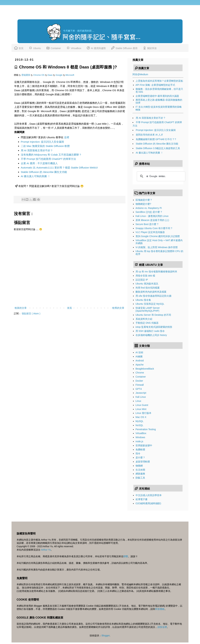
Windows (140, 437)
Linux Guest (142, 405)
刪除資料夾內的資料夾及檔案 (151, 292)
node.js (139, 441)
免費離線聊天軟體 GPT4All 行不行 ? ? (156, 139)
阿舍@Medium (140, 74)
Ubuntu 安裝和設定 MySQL (150, 304)
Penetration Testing (146, 429)
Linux (138, 401)
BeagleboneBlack (145, 369)
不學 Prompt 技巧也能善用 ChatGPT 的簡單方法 (48, 159)
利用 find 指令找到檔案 (148, 288)
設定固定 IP (142, 280)
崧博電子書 (142, 499)
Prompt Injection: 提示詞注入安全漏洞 (42, 142)
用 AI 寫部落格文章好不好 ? (37, 150)
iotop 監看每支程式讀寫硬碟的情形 (154, 327)
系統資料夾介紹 (144, 319)
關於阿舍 (150, 48)
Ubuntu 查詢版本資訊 (147, 284)
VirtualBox (141, 433)
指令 (138, 453)
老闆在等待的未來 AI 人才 (149, 135)
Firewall (140, 385)
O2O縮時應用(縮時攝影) (148, 503)
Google (59, 75)
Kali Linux (141, 397)
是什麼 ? (140, 458)
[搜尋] (161, 176)
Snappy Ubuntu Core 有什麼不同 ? (154, 228)
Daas (50, 75)
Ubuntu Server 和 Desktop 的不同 (153, 315)
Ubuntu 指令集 (143, 300)
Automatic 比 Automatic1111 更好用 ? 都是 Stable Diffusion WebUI (59, 168)
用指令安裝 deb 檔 (145, 276)
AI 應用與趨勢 (96, 48)
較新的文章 (21, 308)
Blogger (106, 636)
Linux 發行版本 (143, 413)
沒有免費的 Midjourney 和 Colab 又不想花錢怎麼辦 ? (51, 155)
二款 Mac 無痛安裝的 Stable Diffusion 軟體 (45, 146)
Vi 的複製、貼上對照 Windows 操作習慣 (157, 247)
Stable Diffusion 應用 (124, 48)
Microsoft (70, 75)
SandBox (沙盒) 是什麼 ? (149, 212)
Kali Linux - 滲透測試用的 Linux (152, 216)
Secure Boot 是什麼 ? (147, 224)
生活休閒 (140, 470)
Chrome (140, 373)
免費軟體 (140, 450)
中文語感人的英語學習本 (149, 495)
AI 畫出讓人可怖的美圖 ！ (36, 176)
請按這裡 (162, 627)
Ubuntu (35, 48)
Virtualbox (74, 48)
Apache (140, 365)
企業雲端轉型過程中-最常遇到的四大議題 (157, 96)
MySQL (140, 421)
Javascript (141, 393)
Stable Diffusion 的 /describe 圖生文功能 (44, 172)
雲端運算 (26, 75)
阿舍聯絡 (160, 609)
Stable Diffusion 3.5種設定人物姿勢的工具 (158, 148)
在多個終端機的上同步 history (151, 335)
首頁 (19, 48)
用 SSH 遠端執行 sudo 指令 (150, 331)
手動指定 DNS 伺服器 (147, 323)
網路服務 (140, 474)
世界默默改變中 (144, 445)
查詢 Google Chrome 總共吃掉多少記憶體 (158, 236)
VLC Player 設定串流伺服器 (150, 232)
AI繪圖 (139, 356)
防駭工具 (140, 478)
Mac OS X (141, 417)
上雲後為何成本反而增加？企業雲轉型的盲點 (159, 81)
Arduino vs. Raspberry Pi (149, 208)
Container (53, 48)
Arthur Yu (46, 550)
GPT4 (139, 389)
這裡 (67, 137)
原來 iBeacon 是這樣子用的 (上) (152, 220)
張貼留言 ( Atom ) (31, 314)
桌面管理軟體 (143, 462)
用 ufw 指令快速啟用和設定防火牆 (154, 296)
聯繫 (126, 556)
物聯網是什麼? (143, 204)
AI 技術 (139, 352)
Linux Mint (141, 409)
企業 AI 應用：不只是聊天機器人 (39, 163)
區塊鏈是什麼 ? (144, 200)
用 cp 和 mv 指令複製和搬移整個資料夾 (156, 272)
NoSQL (139, 425)
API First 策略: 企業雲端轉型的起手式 (155, 85)
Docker (139, 381)
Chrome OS (39, 75)
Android (140, 361)
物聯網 (139, 466)
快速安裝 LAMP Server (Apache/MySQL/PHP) (148, 309)
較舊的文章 (118, 308)
